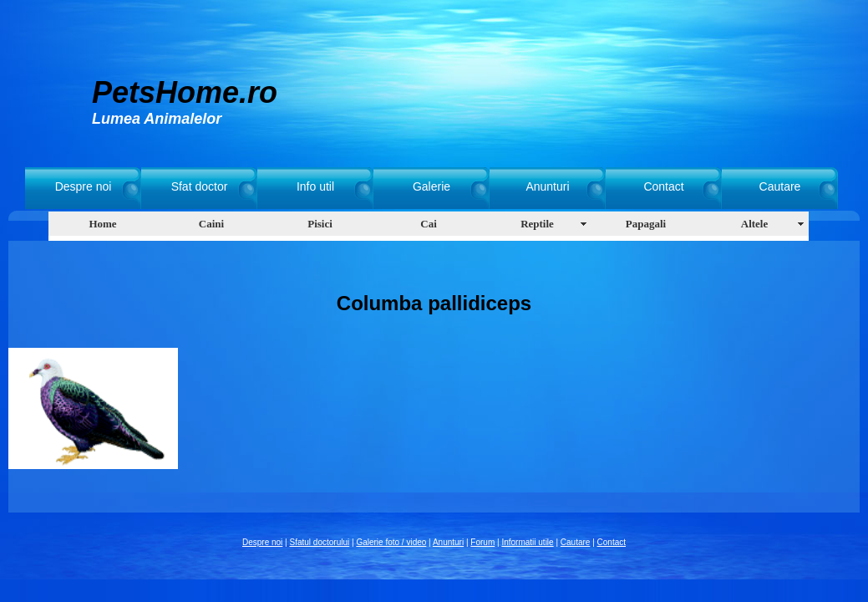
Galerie (431, 186)
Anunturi (547, 186)
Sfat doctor (200, 186)
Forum (482, 542)
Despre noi (84, 186)
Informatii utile (527, 542)
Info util (315, 186)
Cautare (780, 186)
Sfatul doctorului (320, 542)
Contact (663, 186)
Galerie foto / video (391, 542)
